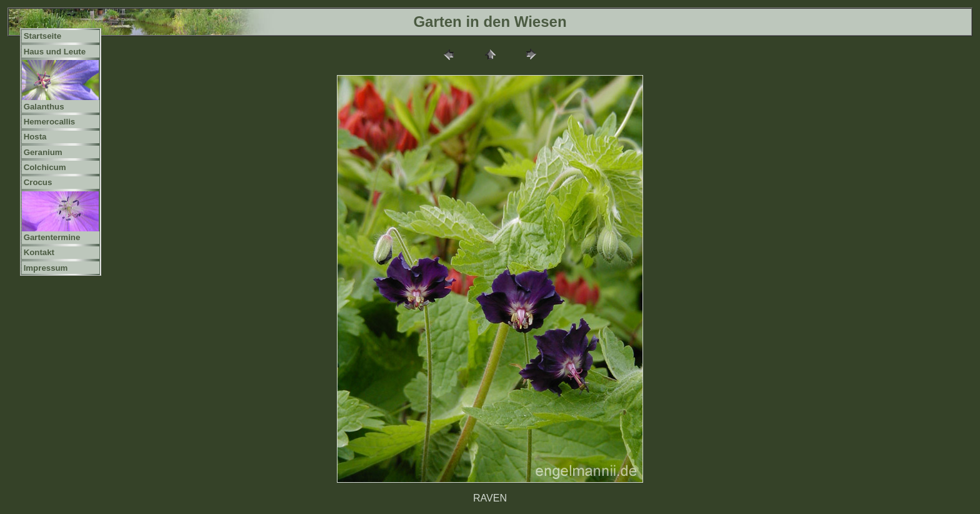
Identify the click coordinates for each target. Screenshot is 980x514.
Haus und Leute (55, 52)
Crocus (38, 182)
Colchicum (45, 167)
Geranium (43, 152)
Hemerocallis (50, 122)
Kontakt (39, 252)
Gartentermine (52, 237)
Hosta (35, 137)
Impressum (46, 268)
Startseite (42, 36)
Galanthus (44, 107)
